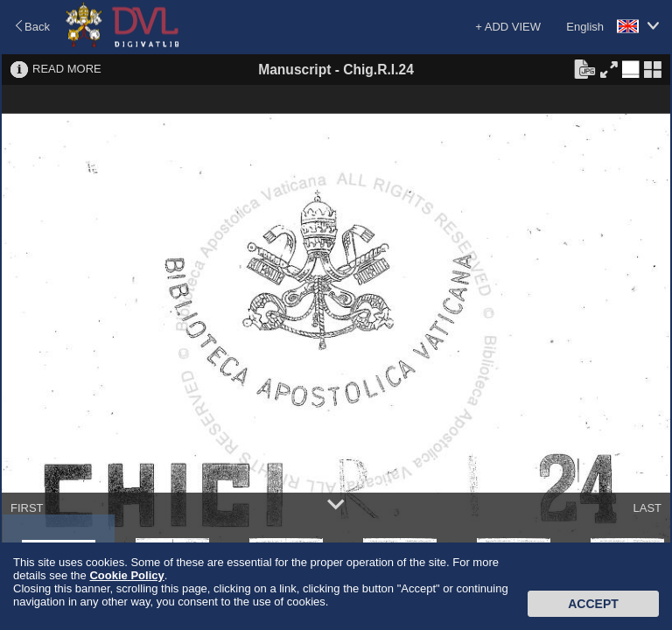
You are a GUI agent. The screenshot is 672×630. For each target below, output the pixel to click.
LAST (647, 508)
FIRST (27, 508)
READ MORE (67, 69)
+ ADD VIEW (508, 27)
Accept (593, 604)
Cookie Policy (126, 575)
